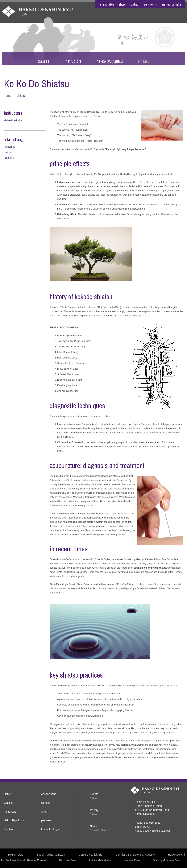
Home (8, 96)
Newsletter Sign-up (100, 830)
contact (134, 4)
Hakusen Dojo (68, 860)
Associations (49, 794)
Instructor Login (171, 4)
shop (122, 4)
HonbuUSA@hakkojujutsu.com (153, 831)
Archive (94, 798)
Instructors (73, 61)
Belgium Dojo (15, 855)
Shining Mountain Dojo (166, 860)
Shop (44, 812)
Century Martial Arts (91, 855)
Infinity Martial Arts (100, 860)
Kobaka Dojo (132, 860)
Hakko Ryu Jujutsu (110, 61)
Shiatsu (144, 61)
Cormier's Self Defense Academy (135, 855)
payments (150, 4)
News (93, 826)
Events (94, 794)
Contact (46, 803)
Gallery (94, 810)
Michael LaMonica (13, 120)
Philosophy (9, 147)
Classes (43, 61)
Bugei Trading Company (51, 855)
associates (107, 4)
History (7, 152)
